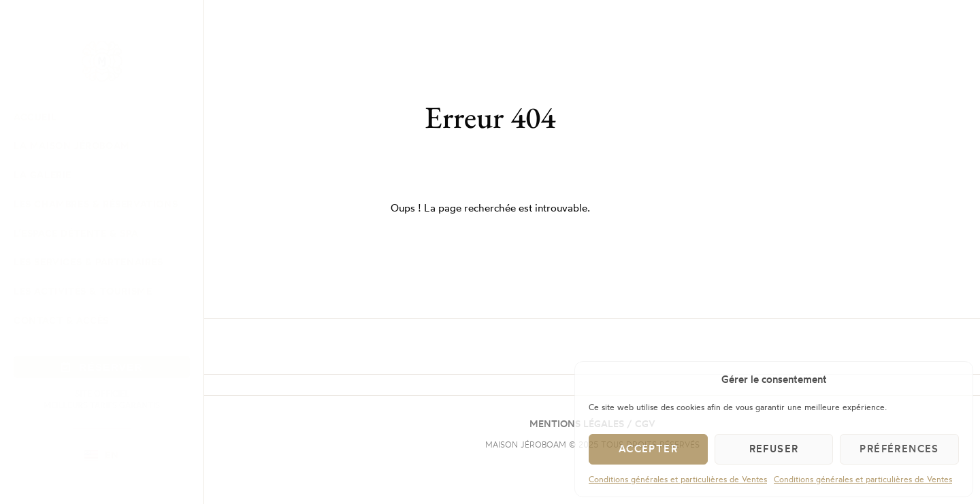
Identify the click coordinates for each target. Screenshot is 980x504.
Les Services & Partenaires (88, 262)
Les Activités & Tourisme (83, 291)
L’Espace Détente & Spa (76, 233)
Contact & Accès (61, 320)
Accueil (35, 117)
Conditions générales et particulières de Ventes (678, 479)
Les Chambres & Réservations (96, 204)
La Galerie (43, 174)
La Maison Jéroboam (72, 145)
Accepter (648, 449)
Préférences (899, 449)
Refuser (774, 449)
